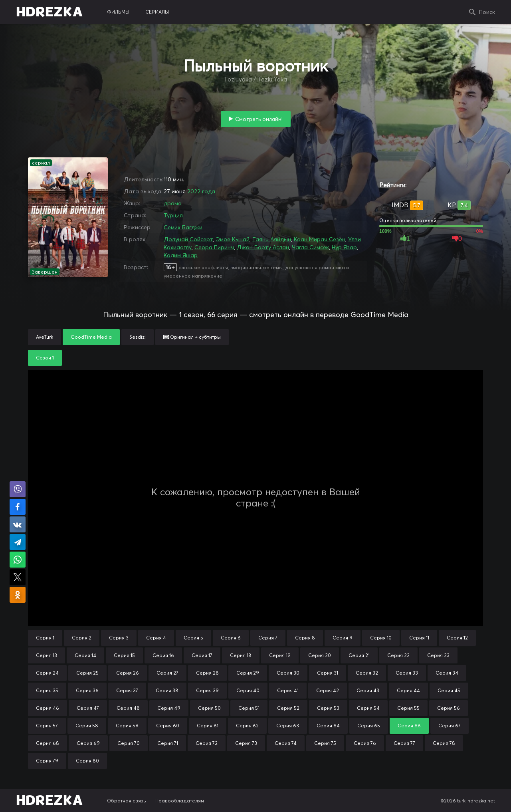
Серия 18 (241, 655)
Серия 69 (88, 743)
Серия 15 (124, 655)
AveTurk (45, 337)
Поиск (487, 12)
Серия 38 (167, 690)
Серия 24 (47, 673)
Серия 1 (45, 638)
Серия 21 (359, 655)
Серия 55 (408, 708)
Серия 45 (449, 690)
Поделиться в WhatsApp (18, 560)
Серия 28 (207, 673)
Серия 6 (231, 638)
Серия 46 (48, 708)
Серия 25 (87, 673)
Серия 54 (368, 708)
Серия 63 (288, 726)
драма (173, 203)
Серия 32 (367, 673)
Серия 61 (208, 726)
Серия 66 (409, 726)
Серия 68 (48, 743)
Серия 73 (246, 743)
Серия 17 (202, 655)
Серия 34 (447, 673)
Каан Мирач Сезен (320, 239)
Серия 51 (249, 708)
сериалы (157, 12)
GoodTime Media (91, 337)
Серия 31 (328, 673)
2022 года (201, 191)
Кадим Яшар (181, 255)
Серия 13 (47, 655)
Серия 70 (129, 743)
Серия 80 (87, 761)
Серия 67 (450, 726)
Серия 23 (438, 655)
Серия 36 (87, 690)
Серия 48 (128, 708)
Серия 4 (156, 638)
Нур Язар (344, 247)
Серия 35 (47, 690)
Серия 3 (119, 638)
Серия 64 (328, 726)
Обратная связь (127, 801)
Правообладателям (180, 801)
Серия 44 (408, 690)
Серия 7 (268, 638)
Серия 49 (169, 708)
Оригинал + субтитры (192, 337)
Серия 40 (248, 690)
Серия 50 (209, 708)
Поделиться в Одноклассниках (18, 595)
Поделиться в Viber (18, 489)
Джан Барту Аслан (263, 247)
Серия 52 (288, 708)
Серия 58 (87, 726)
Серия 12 (457, 638)
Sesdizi (138, 337)
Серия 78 (444, 743)
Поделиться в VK (18, 524)
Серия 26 (128, 673)
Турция (173, 215)
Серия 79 (47, 761)
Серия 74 (286, 743)
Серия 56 (449, 708)
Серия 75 (325, 743)
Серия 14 (85, 655)
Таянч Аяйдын (272, 239)
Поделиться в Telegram (18, 542)
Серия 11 (419, 638)
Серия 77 (404, 743)
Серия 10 (381, 638)
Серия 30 (288, 673)
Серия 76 (365, 743)
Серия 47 (88, 708)
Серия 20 (320, 655)
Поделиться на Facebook (18, 507)
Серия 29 (248, 673)
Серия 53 (328, 708)
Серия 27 (167, 673)
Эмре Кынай (233, 239)
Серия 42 (328, 690)
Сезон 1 (45, 358)
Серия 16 (163, 655)
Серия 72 (207, 743)
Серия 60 (168, 726)
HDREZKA (50, 12)
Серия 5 (193, 638)
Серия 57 (47, 726)
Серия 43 (368, 690)
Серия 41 (288, 690)
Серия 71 (168, 743)
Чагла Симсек (310, 247)
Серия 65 (369, 726)
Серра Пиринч (214, 247)
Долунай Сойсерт (188, 239)
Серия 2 (82, 638)
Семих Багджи (183, 227)
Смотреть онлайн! (259, 119)
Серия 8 (305, 638)
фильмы (118, 12)
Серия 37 (127, 690)
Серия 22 (398, 655)
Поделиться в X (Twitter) (18, 577)
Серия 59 (127, 726)
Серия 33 (407, 673)
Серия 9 (343, 638)
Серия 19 (280, 655)
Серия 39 (207, 690)
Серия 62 (247, 726)
